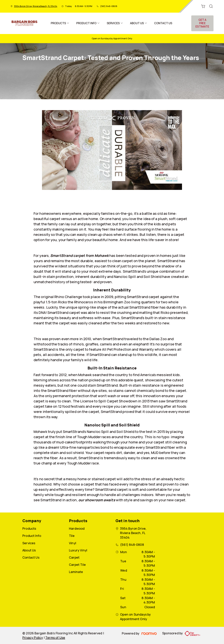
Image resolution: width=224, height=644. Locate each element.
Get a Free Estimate (202, 23)
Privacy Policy (33, 638)
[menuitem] (60, 23)
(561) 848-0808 (109, 6)
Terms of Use (55, 638)
